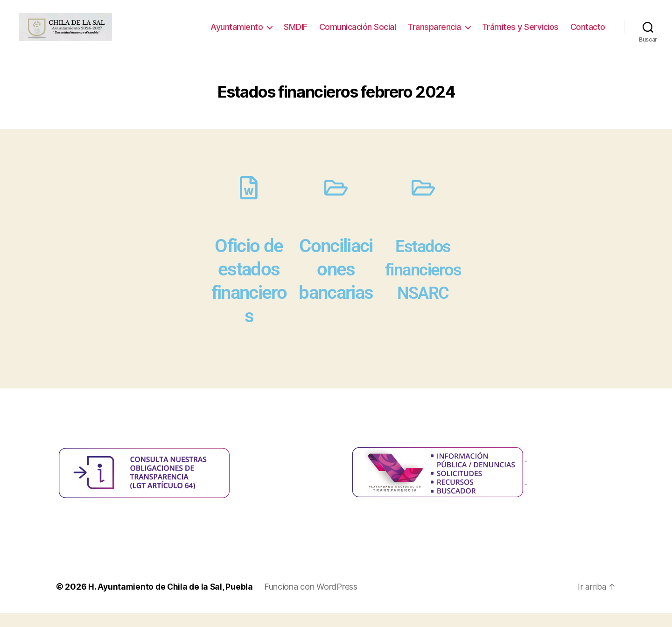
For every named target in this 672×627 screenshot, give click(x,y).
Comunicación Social (358, 34)
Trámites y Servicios (520, 34)
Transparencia (434, 34)
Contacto (588, 34)
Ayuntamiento (237, 34)
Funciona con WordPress (314, 601)
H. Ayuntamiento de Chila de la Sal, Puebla (172, 601)
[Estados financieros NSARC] (423, 202)
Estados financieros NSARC (423, 283)
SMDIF (296, 34)
